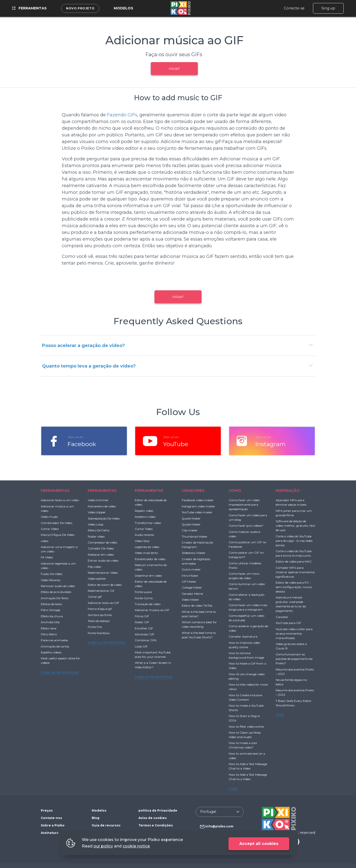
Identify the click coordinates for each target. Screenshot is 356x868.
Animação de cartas (55, 646)
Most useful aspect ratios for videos (60, 660)
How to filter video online (246, 727)
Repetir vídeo (144, 511)
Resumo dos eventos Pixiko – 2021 (295, 672)
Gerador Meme (192, 594)
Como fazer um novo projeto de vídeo (244, 576)
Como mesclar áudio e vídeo (245, 534)
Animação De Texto (55, 598)
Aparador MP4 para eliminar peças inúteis (291, 502)
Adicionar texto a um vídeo (60, 500)
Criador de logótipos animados (196, 561)
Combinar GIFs (146, 640)
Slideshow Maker (194, 553)
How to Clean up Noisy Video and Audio (245, 735)
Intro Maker (190, 576)
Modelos (123, 8)
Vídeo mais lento (146, 553)
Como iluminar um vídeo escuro (247, 586)
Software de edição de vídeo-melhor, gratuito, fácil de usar (295, 526)
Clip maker (190, 530)
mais (233, 789)
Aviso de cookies (153, 818)
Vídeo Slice (142, 541)
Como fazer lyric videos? (246, 526)
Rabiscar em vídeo (101, 555)
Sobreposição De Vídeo (104, 518)
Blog (96, 818)
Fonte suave (143, 592)
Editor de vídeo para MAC (294, 561)
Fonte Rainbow (99, 633)
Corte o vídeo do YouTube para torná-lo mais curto (294, 553)
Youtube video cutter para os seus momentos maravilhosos (294, 633)
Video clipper (97, 512)
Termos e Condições (156, 825)
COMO (235, 490)
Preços (47, 810)
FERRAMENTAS (55, 490)
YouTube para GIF (288, 623)
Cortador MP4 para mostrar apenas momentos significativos (295, 572)
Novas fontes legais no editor (291, 682)
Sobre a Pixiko (53, 825)
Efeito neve (49, 628)
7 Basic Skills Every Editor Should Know (294, 703)
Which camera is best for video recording (199, 624)
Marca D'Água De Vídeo (58, 535)
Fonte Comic (144, 598)
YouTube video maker (197, 512)
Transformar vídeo (148, 523)
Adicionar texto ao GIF (103, 603)
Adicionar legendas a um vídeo (58, 566)
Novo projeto (80, 8)
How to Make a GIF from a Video (247, 666)
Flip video (94, 567)
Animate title (50, 622)
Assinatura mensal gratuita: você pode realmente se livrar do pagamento (291, 604)
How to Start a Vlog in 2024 (244, 718)
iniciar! (174, 69)
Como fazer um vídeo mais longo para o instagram (248, 607)
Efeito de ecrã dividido (56, 592)
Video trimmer (98, 500)
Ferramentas (30, 8)
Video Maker (190, 600)
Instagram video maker (198, 506)
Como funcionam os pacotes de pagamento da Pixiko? (294, 659)
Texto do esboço (99, 621)
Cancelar (282, 617)
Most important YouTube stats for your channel (153, 655)
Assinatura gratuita (57, 833)
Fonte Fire (95, 627)
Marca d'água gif (100, 609)
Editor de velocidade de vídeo (151, 502)
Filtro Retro (49, 634)
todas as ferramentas (60, 672)
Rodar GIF (142, 622)
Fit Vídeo (47, 557)
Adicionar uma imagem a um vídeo (59, 549)
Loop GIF (141, 646)
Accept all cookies (259, 844)
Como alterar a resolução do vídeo (246, 597)
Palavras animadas (54, 640)
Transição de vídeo (148, 604)
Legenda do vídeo (147, 547)
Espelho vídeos (51, 652)
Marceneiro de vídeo (102, 506)
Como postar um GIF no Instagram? (246, 555)
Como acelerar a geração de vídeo (248, 628)
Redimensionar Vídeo (103, 573)
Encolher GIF (144, 628)
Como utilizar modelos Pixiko (245, 565)
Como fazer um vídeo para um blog (248, 517)
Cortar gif (95, 597)
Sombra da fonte (100, 615)
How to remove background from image (246, 655)
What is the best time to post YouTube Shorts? (199, 635)
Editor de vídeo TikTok (197, 606)
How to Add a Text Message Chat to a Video (248, 766)
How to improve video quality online (244, 645)
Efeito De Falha (99, 530)
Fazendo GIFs (122, 115)
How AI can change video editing (247, 676)
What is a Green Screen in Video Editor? (153, 665)
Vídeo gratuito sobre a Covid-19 (291, 646)
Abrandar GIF (145, 634)
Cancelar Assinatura (243, 636)
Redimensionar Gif (101, 591)
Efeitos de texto (51, 604)
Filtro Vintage (50, 610)
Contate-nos (51, 818)
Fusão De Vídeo (52, 574)
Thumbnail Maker (195, 536)
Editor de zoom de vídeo (105, 585)
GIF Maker (189, 582)
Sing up (328, 8)
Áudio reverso (144, 535)
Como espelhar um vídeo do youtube (246, 618)
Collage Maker (192, 587)
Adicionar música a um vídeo (57, 508)
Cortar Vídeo (50, 529)
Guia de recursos (106, 825)
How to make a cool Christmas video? (243, 745)
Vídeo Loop (96, 524)
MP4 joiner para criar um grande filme (294, 513)
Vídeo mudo (49, 517)
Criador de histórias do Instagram (197, 545)
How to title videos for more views (248, 687)
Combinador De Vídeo (56, 523)
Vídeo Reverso (51, 580)
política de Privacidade (158, 810)
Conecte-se (294, 8)
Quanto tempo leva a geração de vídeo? (89, 366)
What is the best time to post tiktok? (199, 614)
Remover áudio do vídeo (58, 586)
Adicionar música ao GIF (152, 610)
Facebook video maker (198, 500)
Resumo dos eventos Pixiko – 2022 (295, 692)
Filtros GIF (142, 616)
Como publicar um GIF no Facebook (247, 544)
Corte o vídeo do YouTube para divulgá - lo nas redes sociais (294, 541)
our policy (103, 846)
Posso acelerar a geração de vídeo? (83, 346)
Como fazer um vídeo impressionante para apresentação (244, 505)
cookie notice (136, 846)
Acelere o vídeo (145, 517)
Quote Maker (191, 518)
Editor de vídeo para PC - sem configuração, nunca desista (294, 587)
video (44, 541)
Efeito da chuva (52, 616)
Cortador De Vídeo (101, 548)
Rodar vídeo (96, 536)
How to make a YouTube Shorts (246, 708)
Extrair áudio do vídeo (103, 560)
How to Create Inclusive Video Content (245, 697)
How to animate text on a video (247, 756)
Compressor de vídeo (102, 542)
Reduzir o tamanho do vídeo (151, 567)
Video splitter (97, 579)
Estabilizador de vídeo (150, 559)
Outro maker (191, 569)
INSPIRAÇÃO (288, 490)
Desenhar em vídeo (148, 576)
